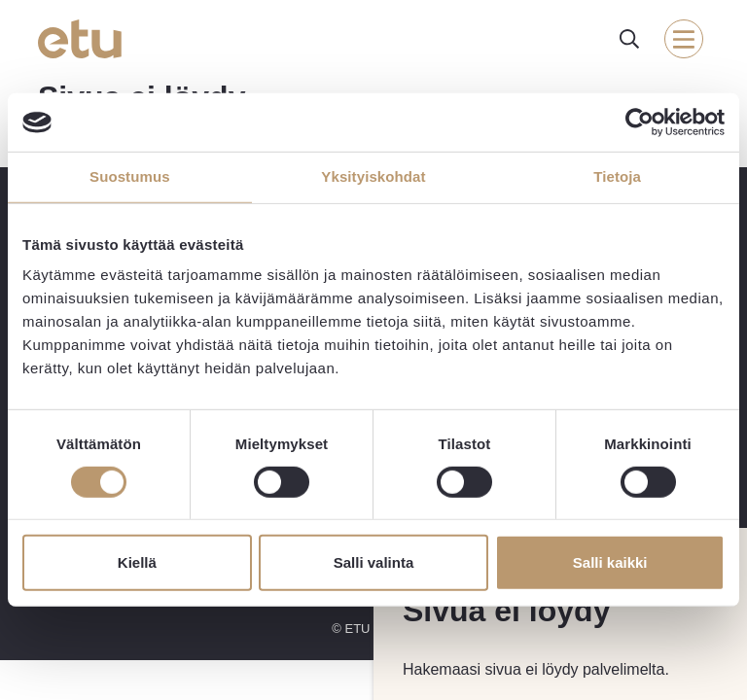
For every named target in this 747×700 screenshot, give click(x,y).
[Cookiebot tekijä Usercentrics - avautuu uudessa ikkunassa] (640, 122)
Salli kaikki (610, 562)
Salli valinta (374, 562)
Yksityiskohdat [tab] (373, 176)
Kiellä (137, 562)
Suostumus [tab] (130, 176)
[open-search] (629, 39)
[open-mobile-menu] (684, 39)
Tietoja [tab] (617, 176)
